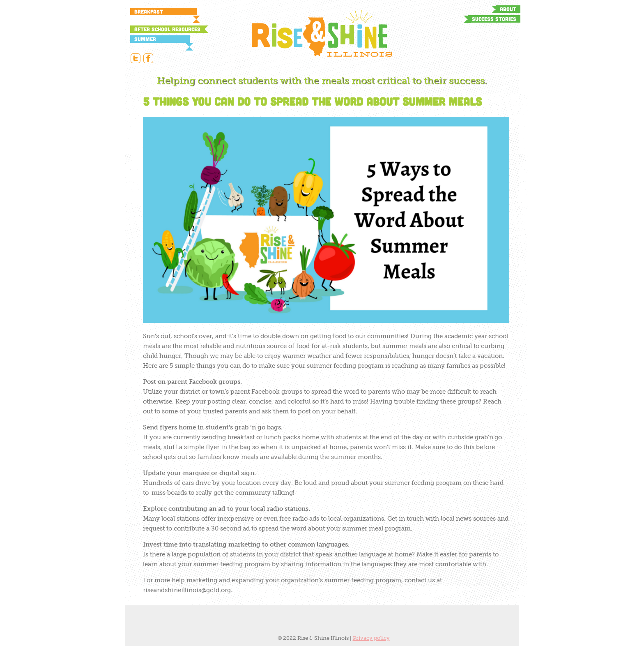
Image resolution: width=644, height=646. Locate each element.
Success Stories (494, 19)
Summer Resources (148, 39)
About (508, 9)
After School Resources (167, 29)
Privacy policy (371, 638)
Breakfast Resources (149, 12)
